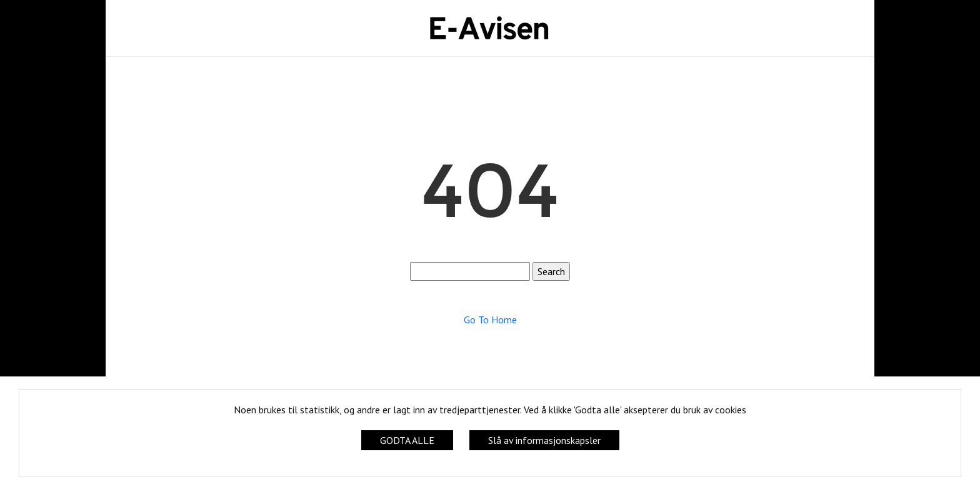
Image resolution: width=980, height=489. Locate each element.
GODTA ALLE (407, 440)
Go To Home (490, 320)
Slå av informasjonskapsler (544, 440)
